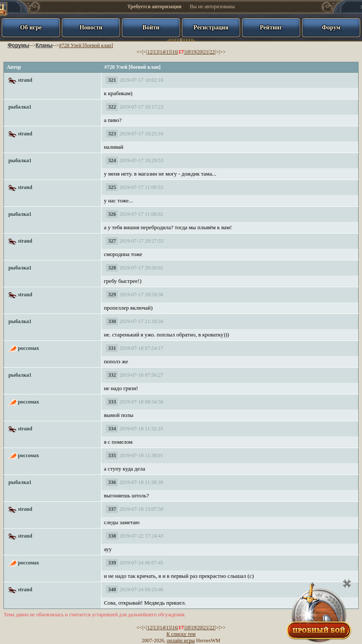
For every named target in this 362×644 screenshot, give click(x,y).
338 (112, 536)
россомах (28, 348)
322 (112, 107)
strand (25, 80)
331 (112, 348)
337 (112, 509)
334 (112, 429)
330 (112, 321)
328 (112, 268)
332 (112, 375)
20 (200, 52)
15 (168, 52)
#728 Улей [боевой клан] (86, 45)
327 (112, 241)
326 (112, 214)
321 (112, 80)
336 (112, 482)
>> (223, 52)
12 (150, 52)
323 (112, 134)
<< (140, 52)
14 (162, 52)
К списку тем (181, 634)
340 (112, 590)
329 (112, 295)
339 (112, 563)
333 (112, 402)
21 (206, 52)
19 (194, 52)
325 (112, 187)
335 (112, 455)
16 (175, 52)
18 (187, 52)
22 (212, 52)
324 (112, 160)
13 (156, 52)
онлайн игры (181, 641)
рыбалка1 (20, 107)
